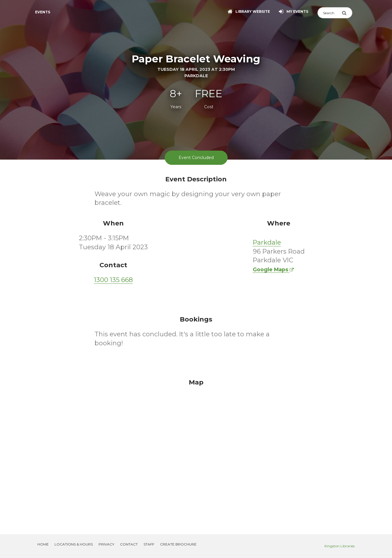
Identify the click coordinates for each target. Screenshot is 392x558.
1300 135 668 (113, 280)
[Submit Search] (347, 13)
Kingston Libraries (340, 546)
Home (43, 544)
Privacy (106, 544)
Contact (129, 544)
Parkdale (267, 242)
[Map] (196, 449)
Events (43, 12)
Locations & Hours (74, 544)
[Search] (330, 13)
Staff (149, 544)
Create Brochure (178, 544)
